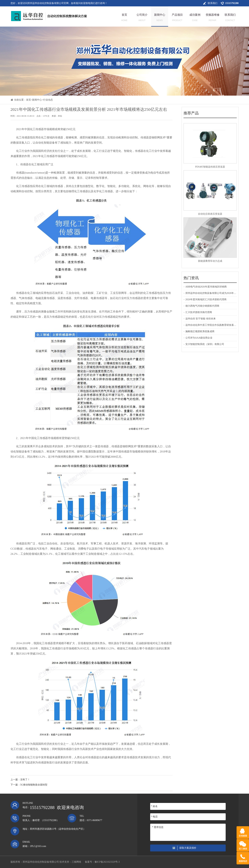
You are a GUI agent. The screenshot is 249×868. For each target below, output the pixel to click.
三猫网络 (76, 862)
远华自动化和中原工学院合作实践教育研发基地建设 (213, 325)
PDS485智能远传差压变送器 (210, 167)
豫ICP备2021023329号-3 (107, 862)
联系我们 (213, 3)
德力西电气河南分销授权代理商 (202, 306)
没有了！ (25, 780)
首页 (29, 100)
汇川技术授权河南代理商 (199, 312)
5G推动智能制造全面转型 (34, 785)
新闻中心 (37, 100)
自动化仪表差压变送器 (210, 214)
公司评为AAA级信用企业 (199, 338)
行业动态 (48, 100)
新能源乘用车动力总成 (210, 261)
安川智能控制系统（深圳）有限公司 (205, 344)
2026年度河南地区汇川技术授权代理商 (206, 299)
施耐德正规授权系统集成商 (200, 331)
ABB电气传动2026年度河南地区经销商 (206, 287)
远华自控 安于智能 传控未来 (201, 319)
